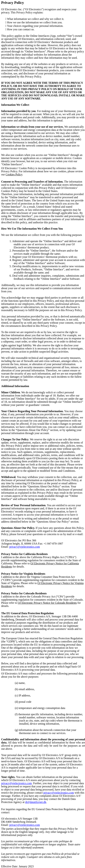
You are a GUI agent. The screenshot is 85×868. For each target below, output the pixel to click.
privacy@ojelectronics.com (25, 547)
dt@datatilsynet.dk (36, 802)
